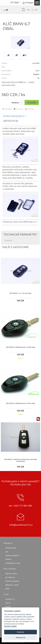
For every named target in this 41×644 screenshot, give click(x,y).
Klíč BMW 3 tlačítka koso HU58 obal (20, 347)
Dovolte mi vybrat (10, 626)
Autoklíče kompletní (12, 555)
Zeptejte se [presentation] (11, 121)
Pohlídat (29, 109)
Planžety (8, 559)
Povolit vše (20, 632)
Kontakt (8, 607)
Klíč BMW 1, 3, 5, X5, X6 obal (20, 293)
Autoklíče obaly (11, 548)
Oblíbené (7, 109)
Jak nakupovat (10, 577)
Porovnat (18, 109)
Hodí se (8, 603)
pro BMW (36, 63)
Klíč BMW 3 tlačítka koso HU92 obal (20, 403)
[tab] (15, 116)
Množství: (16, 103)
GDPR (7, 589)
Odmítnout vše (21, 638)
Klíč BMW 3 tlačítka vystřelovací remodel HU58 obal (20, 460)
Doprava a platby (11, 573)
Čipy (7, 552)
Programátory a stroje (13, 563)
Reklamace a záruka (12, 585)
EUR (17, 2)
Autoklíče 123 (10, 599)
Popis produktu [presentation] (14, 116)
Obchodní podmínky (12, 581)
